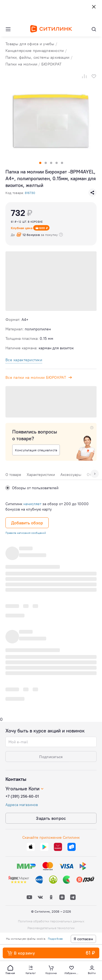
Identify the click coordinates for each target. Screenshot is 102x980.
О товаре (13, 475)
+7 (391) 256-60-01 (22, 796)
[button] (10, 969)
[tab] (13, 476)
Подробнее (55, 939)
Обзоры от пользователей (32, 488)
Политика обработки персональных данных (51, 921)
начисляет (32, 504)
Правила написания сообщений (26, 533)
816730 (30, 193)
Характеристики (41, 475)
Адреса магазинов (22, 805)
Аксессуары (71, 475)
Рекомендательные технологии (51, 928)
